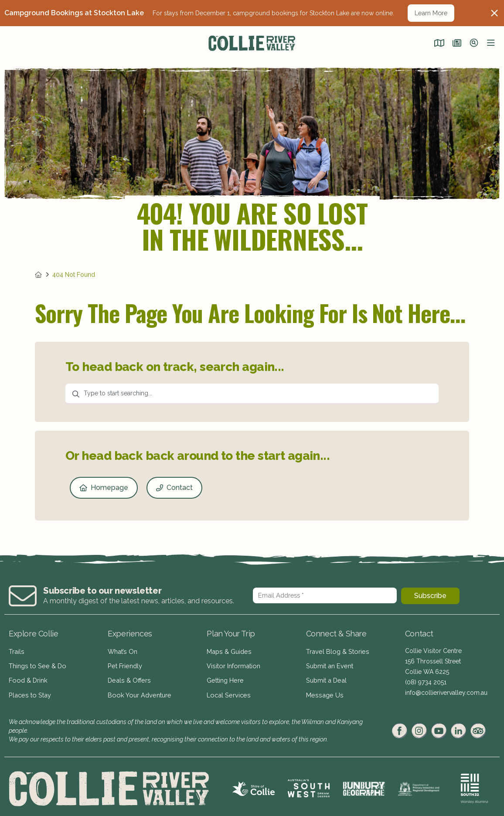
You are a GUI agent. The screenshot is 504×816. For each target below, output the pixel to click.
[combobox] (252, 394)
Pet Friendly (124, 664)
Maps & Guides (228, 651)
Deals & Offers (128, 677)
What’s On (122, 651)
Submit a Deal (325, 677)
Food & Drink (27, 677)
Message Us (323, 690)
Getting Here (225, 677)
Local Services (227, 690)
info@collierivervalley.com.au (446, 693)
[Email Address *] (325, 595)
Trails (16, 651)
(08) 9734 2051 (426, 682)
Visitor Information (232, 664)
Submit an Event (329, 664)
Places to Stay (28, 690)
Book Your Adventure (138, 690)
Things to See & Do (36, 664)
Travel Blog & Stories (336, 651)
